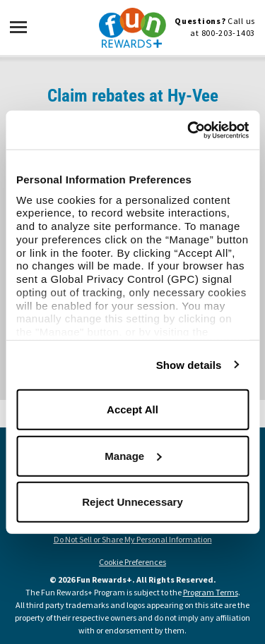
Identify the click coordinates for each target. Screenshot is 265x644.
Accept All (132, 409)
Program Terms (211, 592)
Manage (133, 455)
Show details (189, 364)
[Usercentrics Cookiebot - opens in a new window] (189, 130)
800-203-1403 (228, 33)
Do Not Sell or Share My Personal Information (133, 539)
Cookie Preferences (132, 562)
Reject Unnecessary (132, 502)
